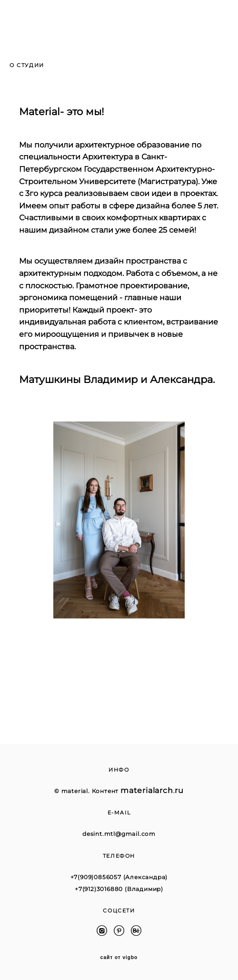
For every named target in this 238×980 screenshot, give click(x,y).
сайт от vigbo (119, 958)
